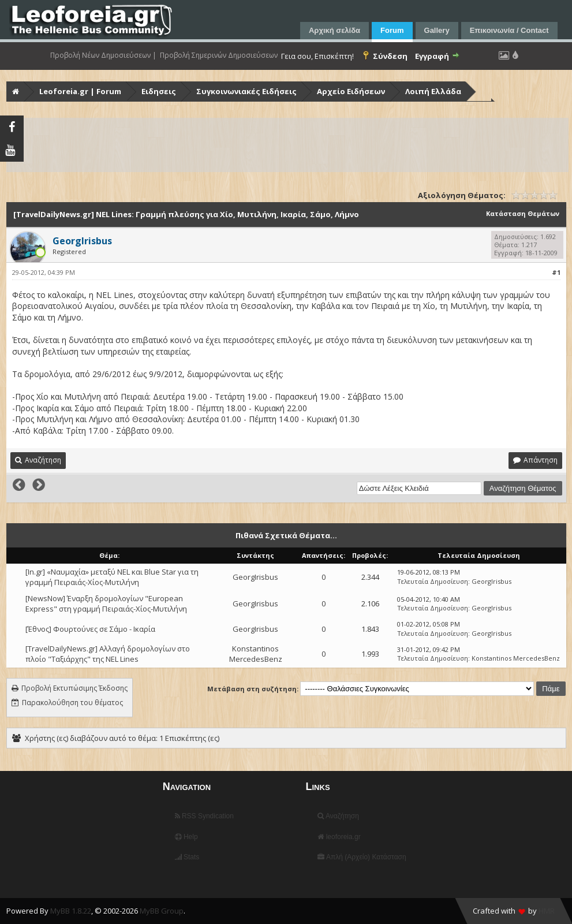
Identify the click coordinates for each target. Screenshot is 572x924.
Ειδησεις (159, 91)
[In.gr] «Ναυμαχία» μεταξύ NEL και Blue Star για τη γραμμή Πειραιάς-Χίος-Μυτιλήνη (112, 577)
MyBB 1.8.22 (71, 911)
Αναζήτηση (338, 816)
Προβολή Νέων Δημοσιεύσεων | (103, 55)
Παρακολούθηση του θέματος (72, 703)
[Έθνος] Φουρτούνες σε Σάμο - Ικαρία (90, 629)
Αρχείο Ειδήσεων (351, 91)
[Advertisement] (287, 145)
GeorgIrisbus (255, 577)
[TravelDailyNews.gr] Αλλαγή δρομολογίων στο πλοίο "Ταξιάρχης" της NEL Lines (108, 654)
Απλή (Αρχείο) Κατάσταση (362, 857)
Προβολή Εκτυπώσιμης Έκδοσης (74, 688)
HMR (547, 911)
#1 (556, 272)
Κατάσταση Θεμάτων (523, 213)
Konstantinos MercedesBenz (256, 654)
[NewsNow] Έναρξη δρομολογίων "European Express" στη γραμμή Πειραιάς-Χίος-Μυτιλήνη (106, 603)
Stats (187, 857)
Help (186, 837)
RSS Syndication (204, 816)
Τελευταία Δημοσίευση (433, 581)
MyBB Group (162, 911)
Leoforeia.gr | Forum (80, 91)
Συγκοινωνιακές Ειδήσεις (246, 91)
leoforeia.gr (339, 837)
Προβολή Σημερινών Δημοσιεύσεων (219, 55)
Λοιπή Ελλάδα (433, 91)
